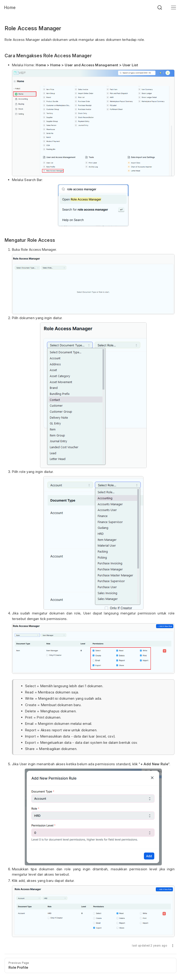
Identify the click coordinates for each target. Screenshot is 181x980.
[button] (173, 947)
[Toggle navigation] (174, 8)
